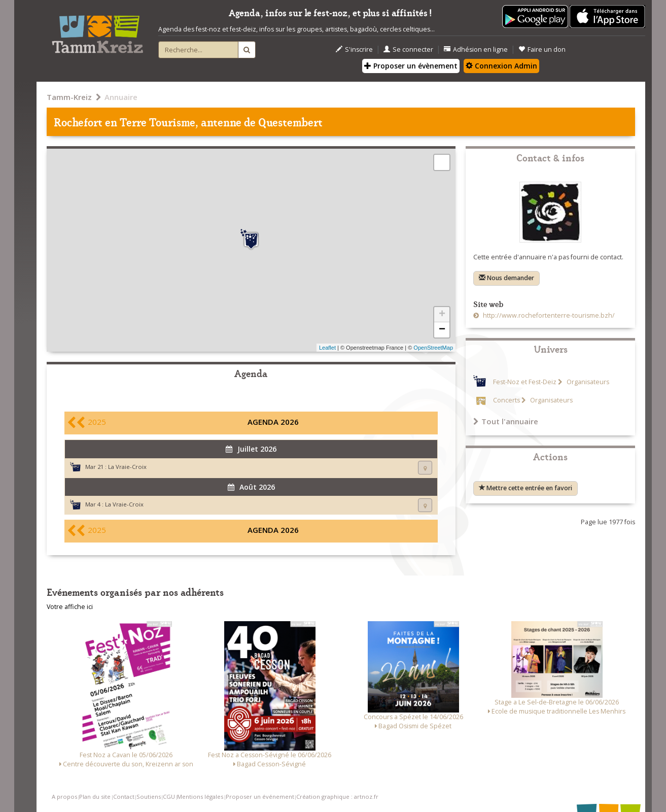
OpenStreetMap (433, 348)
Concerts (506, 400)
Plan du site (95, 797)
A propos (64, 797)
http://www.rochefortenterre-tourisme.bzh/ (548, 315)
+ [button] (442, 315)
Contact (124, 797)
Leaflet (327, 348)
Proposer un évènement (411, 66)
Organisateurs (587, 382)
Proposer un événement (260, 797)
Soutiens (149, 797)
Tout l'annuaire (506, 421)
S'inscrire (354, 49)
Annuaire (121, 97)
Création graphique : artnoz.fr (337, 797)
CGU (169, 797)
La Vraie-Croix (127, 467)
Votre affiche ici (70, 607)
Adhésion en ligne (476, 49)
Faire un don (542, 49)
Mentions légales (200, 797)
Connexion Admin (501, 66)
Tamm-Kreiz (69, 97)
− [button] (442, 330)
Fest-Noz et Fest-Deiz (525, 382)
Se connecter (408, 49)
